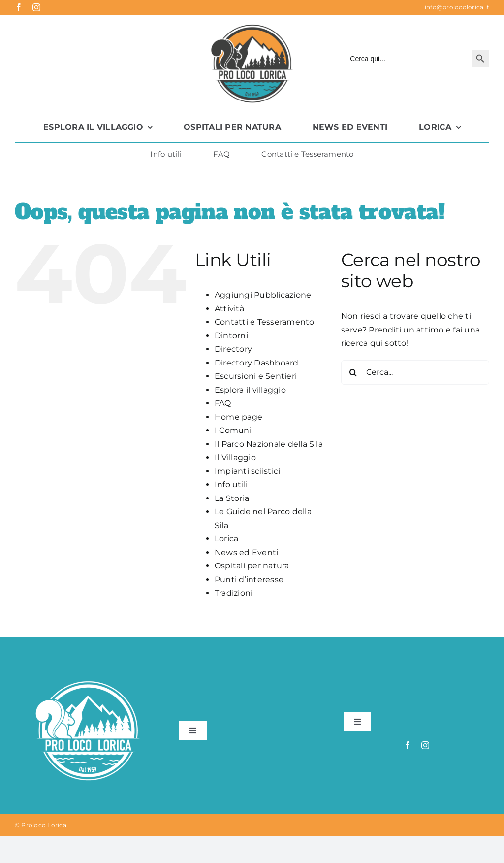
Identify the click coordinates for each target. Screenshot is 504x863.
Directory (233, 349)
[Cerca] (353, 372)
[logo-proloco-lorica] (252, 25)
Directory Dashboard (257, 363)
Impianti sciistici (247, 471)
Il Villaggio (235, 457)
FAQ (223, 403)
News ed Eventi (246, 552)
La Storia (232, 498)
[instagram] (36, 7)
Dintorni (231, 336)
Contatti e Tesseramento (265, 322)
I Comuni (233, 430)
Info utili (231, 484)
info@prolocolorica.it (457, 7)
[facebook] (19, 7)
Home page (238, 417)
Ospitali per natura (252, 566)
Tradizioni (234, 593)
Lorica (226, 539)
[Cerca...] (415, 372)
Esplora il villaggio (250, 390)
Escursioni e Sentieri (256, 376)
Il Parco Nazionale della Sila (269, 444)
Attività (229, 309)
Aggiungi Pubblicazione (263, 295)
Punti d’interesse (249, 580)
